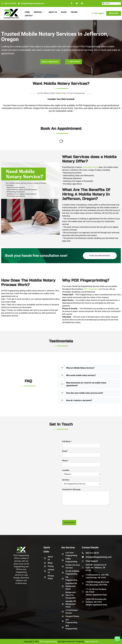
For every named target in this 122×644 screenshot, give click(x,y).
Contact (29, 15)
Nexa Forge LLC (91, 641)
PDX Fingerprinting (91, 289)
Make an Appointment (100, 256)
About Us (54, 12)
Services (39, 12)
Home (27, 12)
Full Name (67, 441)
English (106, 3)
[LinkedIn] (82, 3)
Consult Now (69, 523)
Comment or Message (71, 489)
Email (65, 451)
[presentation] (80, 516)
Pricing (76, 12)
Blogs (65, 12)
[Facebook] (72, 3)
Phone (65, 461)
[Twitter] (77, 3)
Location (66, 470)
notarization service (90, 167)
